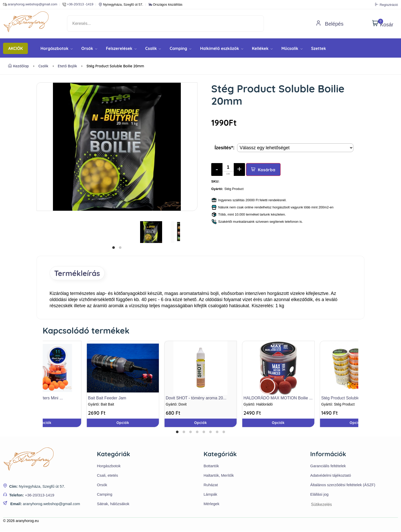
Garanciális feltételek (328, 466)
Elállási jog (319, 495)
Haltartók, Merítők (219, 476)
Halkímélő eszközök (222, 48)
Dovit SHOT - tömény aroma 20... (196, 399)
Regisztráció (387, 5)
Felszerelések (121, 48)
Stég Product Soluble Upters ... (349, 399)
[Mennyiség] (228, 169)
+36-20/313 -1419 (78, 4)
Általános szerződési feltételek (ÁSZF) (343, 485)
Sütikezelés (321, 505)
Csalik (153, 48)
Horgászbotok (57, 48)
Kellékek (262, 48)
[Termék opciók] (295, 148)
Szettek (319, 48)
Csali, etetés (108, 476)
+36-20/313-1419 (40, 496)
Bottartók (211, 466)
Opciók (201, 423)
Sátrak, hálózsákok (113, 504)
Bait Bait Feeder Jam (107, 399)
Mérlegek (211, 504)
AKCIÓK (15, 48)
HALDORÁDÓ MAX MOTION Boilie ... (278, 399)
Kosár (383, 24)
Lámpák (210, 495)
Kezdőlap (19, 66)
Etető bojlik (68, 66)
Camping (180, 48)
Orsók (89, 48)
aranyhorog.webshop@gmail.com (30, 4)
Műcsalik (292, 48)
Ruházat (211, 485)
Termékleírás (79, 273)
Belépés (330, 24)
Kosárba (264, 170)
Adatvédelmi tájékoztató (331, 476)
